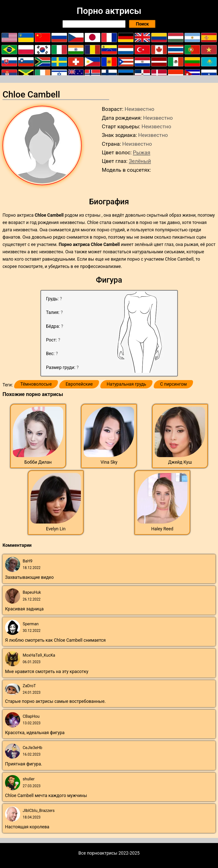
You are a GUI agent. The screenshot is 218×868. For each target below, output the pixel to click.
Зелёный (140, 161)
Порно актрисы (109, 11)
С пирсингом (173, 384)
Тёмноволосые (36, 384)
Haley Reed (162, 529)
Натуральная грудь (126, 384)
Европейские (79, 384)
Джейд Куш (180, 462)
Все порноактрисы (98, 853)
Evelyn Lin (56, 529)
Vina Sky (109, 462)
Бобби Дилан (38, 462)
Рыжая (142, 152)
